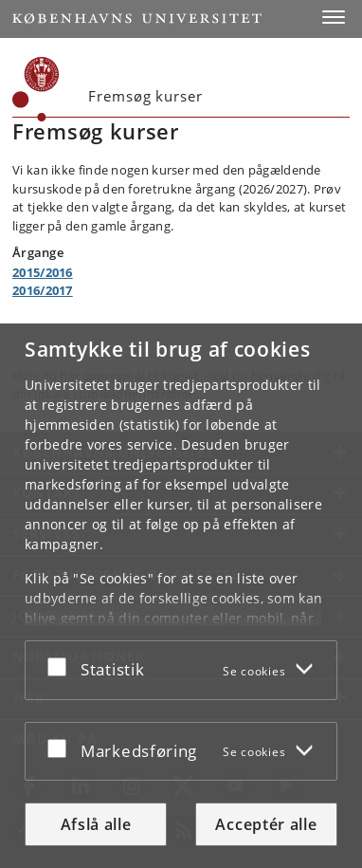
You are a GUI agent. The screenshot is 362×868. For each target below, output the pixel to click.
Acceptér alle (266, 824)
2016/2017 (43, 290)
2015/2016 (43, 272)
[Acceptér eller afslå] (62, 666)
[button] (334, 17)
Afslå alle (96, 824)
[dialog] (181, 596)
